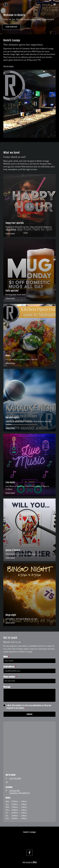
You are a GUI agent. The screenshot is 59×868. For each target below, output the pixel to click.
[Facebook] (7, 782)
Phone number (10, 677)
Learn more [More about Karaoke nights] (10, 428)
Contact (30, 844)
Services (30, 838)
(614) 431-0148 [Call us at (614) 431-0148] (15, 778)
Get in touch (8, 66)
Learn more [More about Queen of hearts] (10, 558)
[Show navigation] (54, 4)
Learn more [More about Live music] (10, 493)
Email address (10, 667)
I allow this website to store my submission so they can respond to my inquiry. (29, 707)
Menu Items (10, 363)
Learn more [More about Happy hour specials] (10, 233)
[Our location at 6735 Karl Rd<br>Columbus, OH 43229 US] (19, 792)
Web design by (29, 862)
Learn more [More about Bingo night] (10, 622)
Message (7, 687)
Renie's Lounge (30, 832)
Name (6, 657)
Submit (29, 714)
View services (11, 27)
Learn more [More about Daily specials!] (10, 298)
